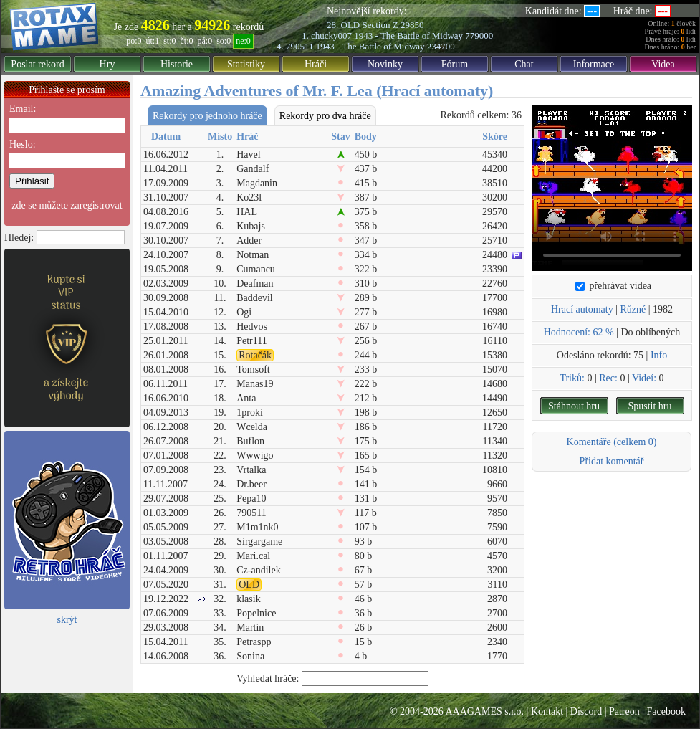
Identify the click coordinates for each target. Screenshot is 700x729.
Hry (107, 64)
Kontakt (547, 711)
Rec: (608, 378)
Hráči (316, 64)
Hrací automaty (582, 309)
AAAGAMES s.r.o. (484, 711)
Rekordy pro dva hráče (325, 116)
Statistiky (246, 64)
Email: (23, 109)
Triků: (572, 378)
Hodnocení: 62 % (579, 332)
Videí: (644, 378)
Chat (524, 64)
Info (659, 355)
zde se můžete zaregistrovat (67, 205)
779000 (479, 35)
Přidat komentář (612, 461)
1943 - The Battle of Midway (408, 35)
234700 (441, 46)
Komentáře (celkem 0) (612, 442)
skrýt (67, 620)
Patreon (624, 711)
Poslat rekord (37, 64)
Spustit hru (649, 406)
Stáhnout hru (574, 406)
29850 (412, 25)
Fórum (455, 64)
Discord (586, 711)
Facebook (666, 711)
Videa (663, 64)
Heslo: (23, 144)
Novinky (385, 64)
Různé (633, 309)
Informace (594, 64)
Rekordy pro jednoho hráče (207, 116)
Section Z (380, 25)
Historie (177, 64)
